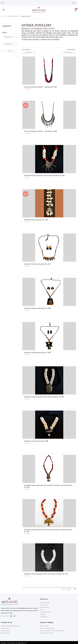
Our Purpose (44, 605)
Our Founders (44, 607)
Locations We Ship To (47, 633)
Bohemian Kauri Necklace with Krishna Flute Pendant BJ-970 (46, 574)
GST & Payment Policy (47, 628)
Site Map (43, 614)
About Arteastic (45, 603)
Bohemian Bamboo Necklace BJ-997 (38, 264)
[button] (76, 10)
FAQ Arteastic (5, 628)
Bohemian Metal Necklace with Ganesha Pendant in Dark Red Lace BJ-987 (48, 531)
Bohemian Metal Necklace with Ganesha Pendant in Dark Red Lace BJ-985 (48, 486)
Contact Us (44, 617)
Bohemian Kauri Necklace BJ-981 (36, 220)
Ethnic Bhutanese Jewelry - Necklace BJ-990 (41, 87)
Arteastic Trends (13, 16)
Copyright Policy (45, 612)
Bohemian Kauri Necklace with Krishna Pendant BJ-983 (44, 397)
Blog (41, 610)
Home (3, 16)
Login (73, 3)
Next (75, 589)
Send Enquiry (5, 633)
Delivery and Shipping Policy (10, 626)
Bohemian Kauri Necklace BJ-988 (36, 441)
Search (10, 51)
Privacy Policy (5, 631)
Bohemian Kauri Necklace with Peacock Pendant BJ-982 (45, 176)
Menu (3, 3)
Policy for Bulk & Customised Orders (52, 631)
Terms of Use (44, 626)
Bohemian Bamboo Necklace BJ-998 (38, 308)
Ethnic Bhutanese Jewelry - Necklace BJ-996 (41, 131)
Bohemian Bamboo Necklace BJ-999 (37, 353)
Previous (64, 589)
